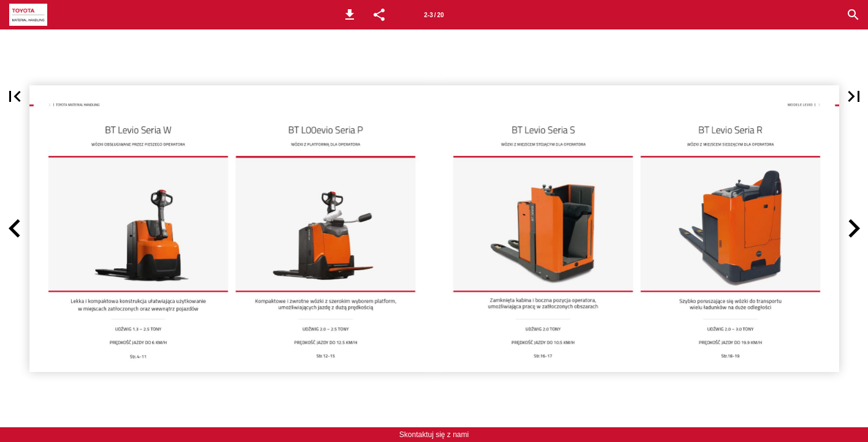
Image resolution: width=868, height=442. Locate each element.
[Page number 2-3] (434, 15)
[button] (350, 15)
